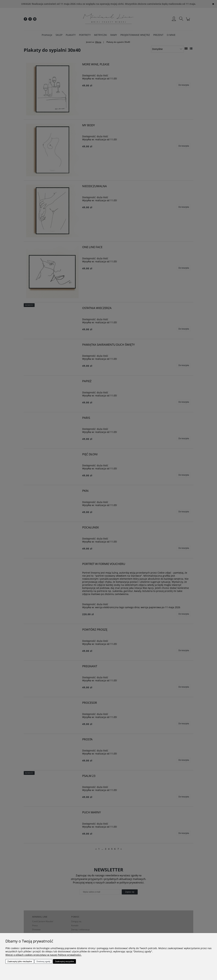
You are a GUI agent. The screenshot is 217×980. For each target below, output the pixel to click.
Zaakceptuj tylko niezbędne (20, 962)
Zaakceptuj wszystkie (64, 962)
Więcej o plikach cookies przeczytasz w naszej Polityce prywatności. (43, 955)
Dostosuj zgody (43, 962)
